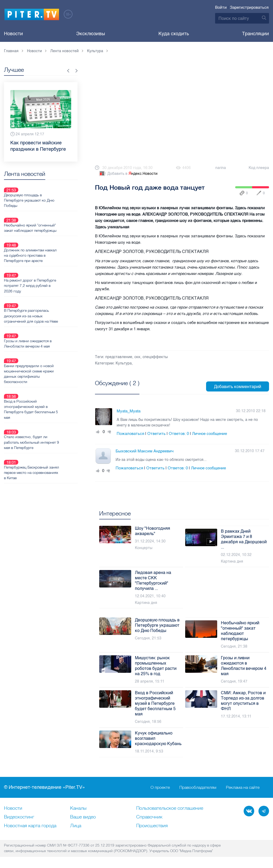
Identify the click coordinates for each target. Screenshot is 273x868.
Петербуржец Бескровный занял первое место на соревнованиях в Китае (45, 411)
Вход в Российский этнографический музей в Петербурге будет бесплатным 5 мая (50, 360)
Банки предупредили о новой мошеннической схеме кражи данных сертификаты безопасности (48, 331)
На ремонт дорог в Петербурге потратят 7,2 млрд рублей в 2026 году (49, 261)
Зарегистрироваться (249, 7)
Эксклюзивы (91, 34)
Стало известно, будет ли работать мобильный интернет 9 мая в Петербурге (49, 387)
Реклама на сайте (243, 787)
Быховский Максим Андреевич (145, 451)
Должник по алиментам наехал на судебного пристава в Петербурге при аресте (49, 237)
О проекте (160, 787)
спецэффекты (155, 357)
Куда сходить (174, 34)
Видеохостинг (19, 817)
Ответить (156, 434)
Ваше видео (83, 817)
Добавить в (128, 174)
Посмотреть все (112, 389)
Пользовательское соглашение (170, 808)
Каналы (78, 808)
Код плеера (259, 168)
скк (137, 357)
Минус (110, 432)
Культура (124, 363)
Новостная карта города (30, 826)
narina (221, 168)
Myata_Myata (129, 411)
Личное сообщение (210, 434)
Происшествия (152, 826)
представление (119, 357)
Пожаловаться (130, 434)
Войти (221, 7)
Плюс (98, 432)
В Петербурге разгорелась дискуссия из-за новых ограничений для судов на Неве (50, 285)
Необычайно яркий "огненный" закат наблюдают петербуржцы (49, 215)
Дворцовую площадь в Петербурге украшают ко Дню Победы (48, 194)
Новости (13, 34)
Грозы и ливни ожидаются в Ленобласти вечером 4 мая (47, 306)
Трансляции (256, 34)
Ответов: (179, 434)
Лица (76, 826)
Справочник (149, 817)
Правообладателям (198, 787)
